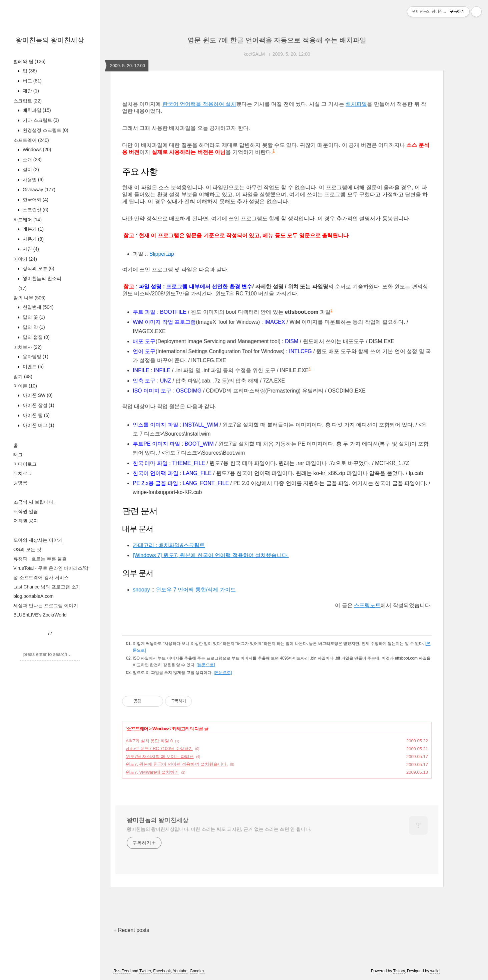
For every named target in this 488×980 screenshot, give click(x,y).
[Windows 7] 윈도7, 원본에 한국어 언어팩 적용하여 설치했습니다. (211, 555)
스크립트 (28, 101)
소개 (32, 160)
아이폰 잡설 (38, 405)
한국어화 (35, 200)
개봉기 (33, 229)
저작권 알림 (26, 511)
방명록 (20, 483)
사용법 (33, 180)
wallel (435, 971)
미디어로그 (25, 464)
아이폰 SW (37, 395)
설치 (30, 170)
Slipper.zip (162, 254)
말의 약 (33, 327)
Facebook (162, 971)
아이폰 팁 (36, 415)
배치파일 (36, 110)
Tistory (399, 971)
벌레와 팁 (29, 61)
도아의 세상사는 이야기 (38, 540)
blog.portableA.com (34, 596)
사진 (30, 249)
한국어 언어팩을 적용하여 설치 (199, 104)
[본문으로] (206, 665)
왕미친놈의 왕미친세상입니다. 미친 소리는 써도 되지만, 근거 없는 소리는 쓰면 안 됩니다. (219, 829)
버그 (32, 81)
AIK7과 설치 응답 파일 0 (149, 741)
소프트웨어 (31, 140)
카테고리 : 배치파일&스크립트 (169, 545)
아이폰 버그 (38, 425)
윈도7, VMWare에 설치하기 (152, 772)
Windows (36, 150)
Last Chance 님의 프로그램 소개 (47, 587)
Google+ (197, 971)
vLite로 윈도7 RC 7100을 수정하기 (159, 749)
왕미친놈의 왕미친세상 (50, 40)
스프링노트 (367, 605)
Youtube (180, 971)
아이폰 (25, 386)
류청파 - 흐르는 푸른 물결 (40, 559)
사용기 (33, 239)
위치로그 (23, 473)
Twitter (145, 971)
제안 (30, 91)
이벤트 (33, 366)
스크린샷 (35, 210)
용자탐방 (35, 356)
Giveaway (38, 190)
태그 (18, 455)
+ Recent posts (131, 930)
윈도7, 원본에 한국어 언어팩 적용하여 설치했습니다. (177, 764)
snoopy (141, 590)
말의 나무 (29, 298)
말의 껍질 (36, 337)
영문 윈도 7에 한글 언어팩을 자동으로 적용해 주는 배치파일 (277, 40)
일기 (23, 377)
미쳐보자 (28, 347)
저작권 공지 (26, 521)
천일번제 (37, 307)
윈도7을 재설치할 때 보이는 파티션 (160, 757)
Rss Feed (122, 971)
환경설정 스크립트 (45, 130)
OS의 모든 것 (27, 549)
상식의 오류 (38, 268)
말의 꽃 (33, 317)
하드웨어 (28, 220)
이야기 (25, 259)
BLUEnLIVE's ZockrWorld (40, 615)
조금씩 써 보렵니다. (34, 502)
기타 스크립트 (40, 120)
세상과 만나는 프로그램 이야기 (46, 605)
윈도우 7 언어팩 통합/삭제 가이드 (196, 590)
